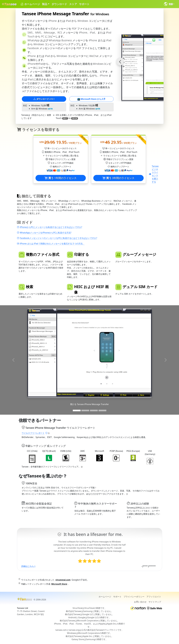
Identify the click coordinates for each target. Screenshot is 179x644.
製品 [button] (45, 4)
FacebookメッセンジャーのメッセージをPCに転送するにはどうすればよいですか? (57, 238)
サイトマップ (155, 602)
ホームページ (30, 4)
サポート (84, 4)
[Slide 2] (85, 410)
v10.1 (44, 99)
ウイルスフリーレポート (35, 433)
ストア (73, 4)
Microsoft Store (59, 584)
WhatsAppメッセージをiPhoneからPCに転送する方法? (44, 233)
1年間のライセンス (61, 178)
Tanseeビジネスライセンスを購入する (154, 174)
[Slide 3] (94, 410)
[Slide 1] (77, 410)
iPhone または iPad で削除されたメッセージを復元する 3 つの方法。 (51, 244)
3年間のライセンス (118, 178)
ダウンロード (59, 4)
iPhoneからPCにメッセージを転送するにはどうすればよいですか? (50, 227)
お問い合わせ (140, 602)
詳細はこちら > (28, 566)
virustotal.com (63, 580)
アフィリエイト (154, 597)
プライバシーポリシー (134, 597)
